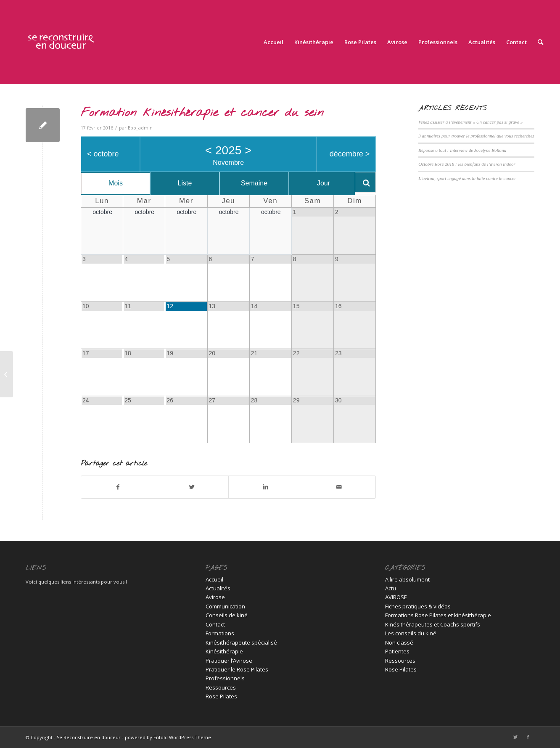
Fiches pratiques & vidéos (418, 606)
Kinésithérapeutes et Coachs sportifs (433, 624)
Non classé (399, 642)
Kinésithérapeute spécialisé (241, 642)
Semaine (254, 183)
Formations (220, 633)
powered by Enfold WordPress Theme (168, 737)
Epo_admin (140, 128)
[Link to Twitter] (515, 737)
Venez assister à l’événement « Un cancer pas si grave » (470, 122)
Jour (324, 183)
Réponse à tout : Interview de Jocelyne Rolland (462, 150)
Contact (215, 624)
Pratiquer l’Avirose (229, 661)
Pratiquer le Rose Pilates (237, 669)
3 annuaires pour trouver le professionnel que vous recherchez (476, 136)
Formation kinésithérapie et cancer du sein (202, 113)
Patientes (397, 651)
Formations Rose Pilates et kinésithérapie (438, 615)
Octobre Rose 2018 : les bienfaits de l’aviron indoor (467, 164)
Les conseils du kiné (411, 633)
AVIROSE (396, 597)
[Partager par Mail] (339, 487)
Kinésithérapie (224, 651)
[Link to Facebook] (528, 737)
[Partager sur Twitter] (192, 487)
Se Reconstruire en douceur (89, 737)
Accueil (214, 579)
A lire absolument (407, 579)
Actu (391, 588)
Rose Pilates (221, 696)
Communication (225, 606)
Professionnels (225, 678)
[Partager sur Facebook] (118, 487)
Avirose (215, 597)
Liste (185, 183)
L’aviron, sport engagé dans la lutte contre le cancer (467, 178)
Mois (116, 183)
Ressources (221, 687)
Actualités (218, 588)
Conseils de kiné (227, 615)
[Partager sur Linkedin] (265, 487)
